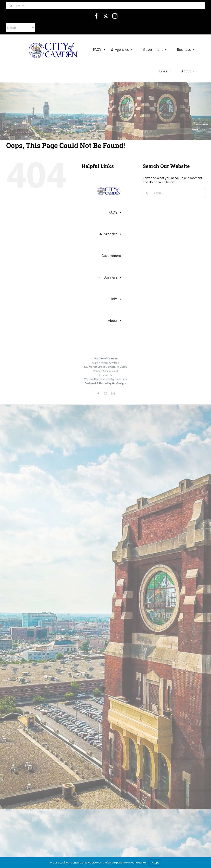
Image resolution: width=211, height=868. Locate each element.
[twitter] (106, 16)
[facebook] (96, 16)
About (188, 71)
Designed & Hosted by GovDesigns (105, 383)
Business (186, 50)
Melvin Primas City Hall (105, 363)
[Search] (105, 6)
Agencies (124, 50)
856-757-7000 (110, 371)
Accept (155, 862)
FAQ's (100, 50)
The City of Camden (106, 358)
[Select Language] (21, 28)
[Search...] (174, 193)
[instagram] (115, 16)
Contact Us (106, 375)
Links (165, 71)
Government (155, 50)
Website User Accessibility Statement (106, 379)
